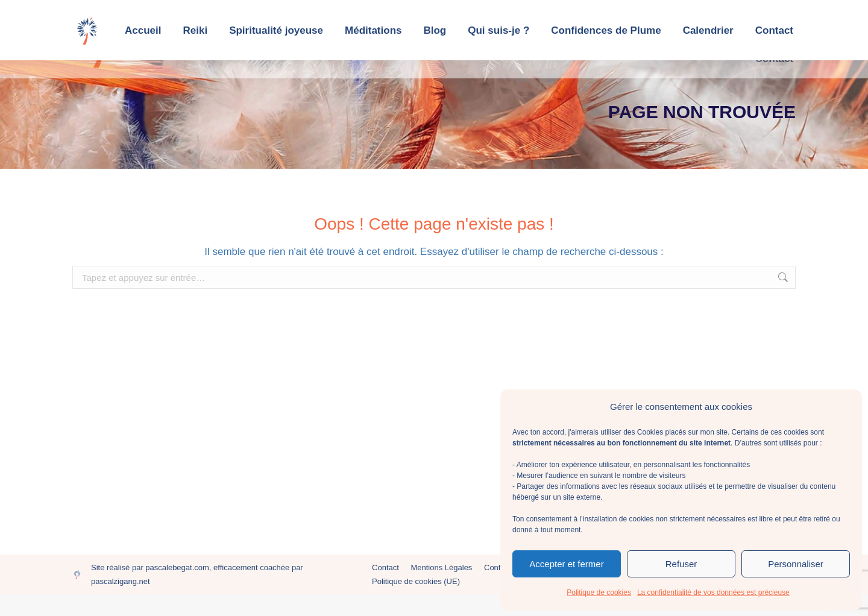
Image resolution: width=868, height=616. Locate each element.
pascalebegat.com (177, 589)
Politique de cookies (599, 592)
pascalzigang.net (121, 603)
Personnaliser (796, 564)
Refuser (681, 564)
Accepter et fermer (566, 564)
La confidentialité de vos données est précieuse (713, 592)
